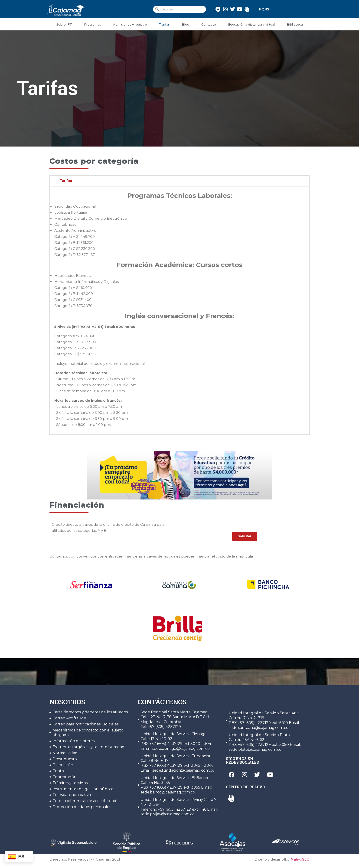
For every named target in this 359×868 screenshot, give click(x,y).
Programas (93, 24)
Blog (186, 24)
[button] (179, 181)
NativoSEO (300, 859)
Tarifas (164, 24)
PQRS (264, 9)
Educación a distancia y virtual (251, 24)
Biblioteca (295, 24)
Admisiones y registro (130, 24)
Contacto (209, 24)
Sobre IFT (64, 24)
